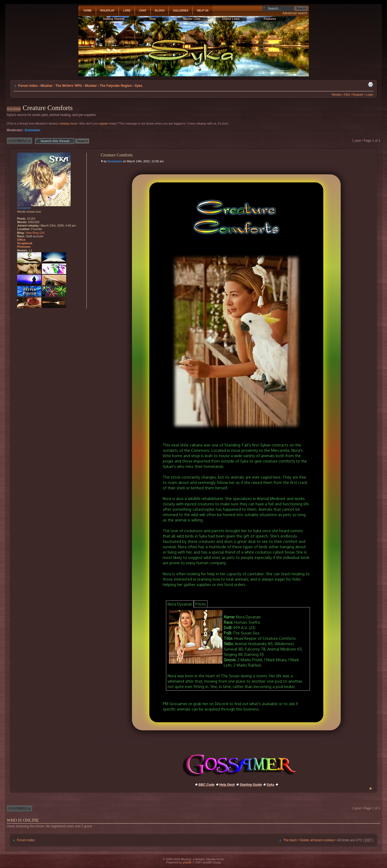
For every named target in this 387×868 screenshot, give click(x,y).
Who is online (23, 820)
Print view (370, 84)
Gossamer (33, 130)
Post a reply (20, 141)
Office (21, 240)
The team (290, 840)
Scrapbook (25, 243)
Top (371, 789)
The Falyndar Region (116, 86)
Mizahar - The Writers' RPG (61, 86)
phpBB (187, 862)
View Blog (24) (35, 233)
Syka (138, 86)
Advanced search (295, 13)
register (104, 123)
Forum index (28, 86)
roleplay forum (68, 123)
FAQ (347, 95)
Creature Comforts (48, 108)
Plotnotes (24, 247)
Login (370, 95)
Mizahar (91, 86)
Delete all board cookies (317, 840)
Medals (337, 95)
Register (358, 95)
